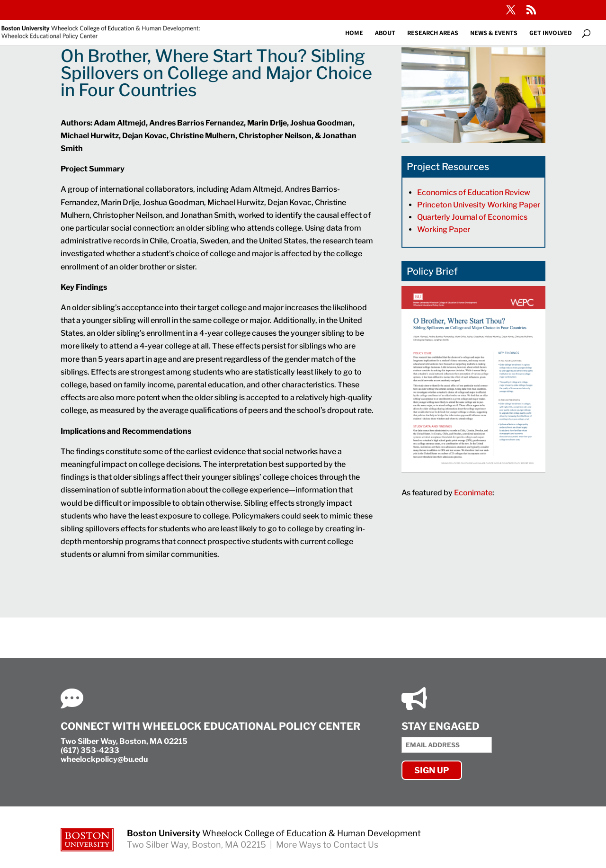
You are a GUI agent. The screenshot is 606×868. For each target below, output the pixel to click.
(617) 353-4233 (90, 750)
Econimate (473, 493)
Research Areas (433, 33)
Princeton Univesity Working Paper (479, 205)
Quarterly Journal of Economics (473, 217)
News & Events (494, 33)
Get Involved (551, 33)
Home (354, 33)
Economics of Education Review (474, 192)
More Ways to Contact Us (327, 845)
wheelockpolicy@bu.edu (104, 759)
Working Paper (444, 229)
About (385, 33)
